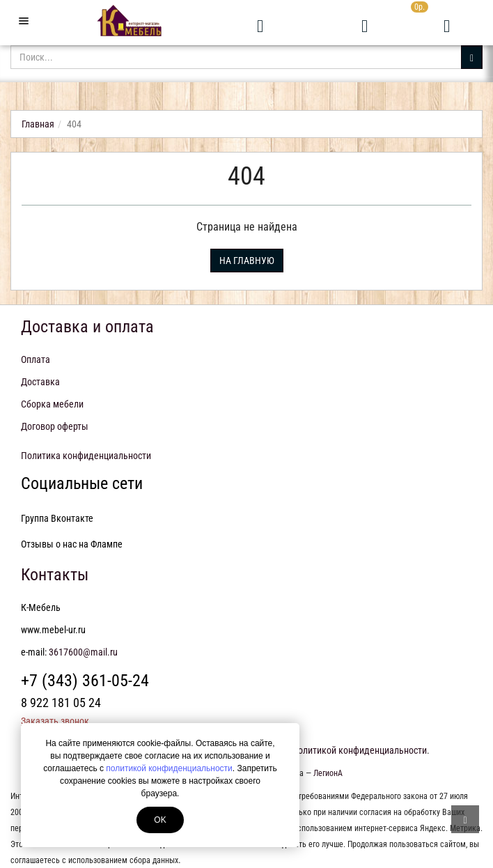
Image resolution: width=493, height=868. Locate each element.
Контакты (55, 575)
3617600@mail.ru (83, 652)
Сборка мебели (52, 404)
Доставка (40, 382)
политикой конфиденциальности (169, 768)
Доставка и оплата (87, 327)
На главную (247, 261)
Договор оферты (55, 426)
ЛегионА (328, 773)
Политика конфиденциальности (86, 456)
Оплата (36, 359)
